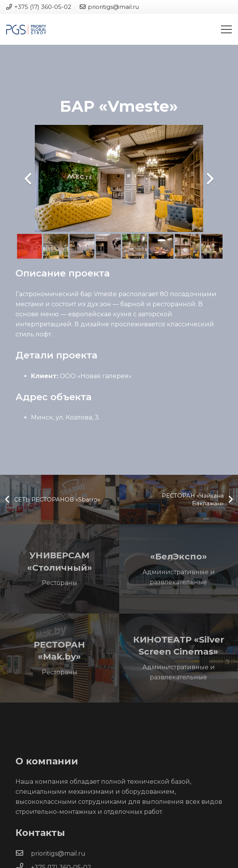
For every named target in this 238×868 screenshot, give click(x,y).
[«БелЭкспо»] (179, 569)
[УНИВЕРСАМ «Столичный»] (60, 569)
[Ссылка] (26, 30)
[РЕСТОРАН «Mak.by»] (60, 658)
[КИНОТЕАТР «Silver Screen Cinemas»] (179, 658)
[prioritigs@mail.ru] (23, 854)
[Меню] (226, 29)
